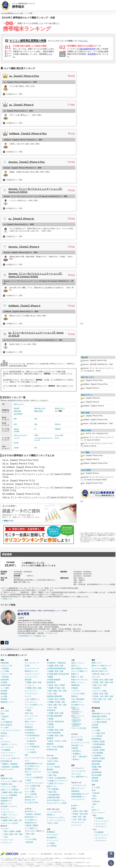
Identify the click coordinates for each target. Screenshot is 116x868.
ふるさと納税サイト (32, 699)
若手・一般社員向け (80, 757)
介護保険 (95, 769)
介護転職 (75, 688)
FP (49, 772)
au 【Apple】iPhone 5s (21, 219)
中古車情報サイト (31, 730)
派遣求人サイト (77, 702)
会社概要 (23, 854)
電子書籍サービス (31, 769)
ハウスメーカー (8, 840)
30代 (15, 424)
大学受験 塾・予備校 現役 (56, 663)
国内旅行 (30, 814)
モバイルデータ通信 (99, 668)
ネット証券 (5, 711)
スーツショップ (52, 840)
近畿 (15, 792)
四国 (95, 685)
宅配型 (29, 710)
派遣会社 (75, 696)
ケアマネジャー (62, 781)
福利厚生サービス (31, 797)
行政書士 (52, 781)
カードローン (6, 742)
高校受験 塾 (51, 682)
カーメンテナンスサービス (35, 758)
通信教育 (50, 738)
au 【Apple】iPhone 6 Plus (24, 76)
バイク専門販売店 (33, 747)
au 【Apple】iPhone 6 (21, 105)
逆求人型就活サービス (79, 668)
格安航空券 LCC (31, 823)
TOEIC (51, 778)
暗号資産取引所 (6, 761)
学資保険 (4, 699)
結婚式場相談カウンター (80, 794)
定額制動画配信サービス (34, 763)
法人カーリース (77, 737)
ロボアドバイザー (7, 769)
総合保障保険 (97, 772)
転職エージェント (78, 682)
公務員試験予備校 (53, 797)
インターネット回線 (99, 691)
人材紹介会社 (76, 721)
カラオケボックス (78, 822)
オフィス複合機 (30, 794)
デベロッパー (7, 843)
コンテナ (30, 708)
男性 (15, 419)
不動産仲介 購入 (7, 784)
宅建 (50, 775)
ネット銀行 (5, 728)
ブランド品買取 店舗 (32, 786)
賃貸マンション (6, 804)
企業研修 (75, 748)
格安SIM (96, 674)
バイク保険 (5, 671)
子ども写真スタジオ (32, 766)
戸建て (15, 781)
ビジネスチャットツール (80, 743)
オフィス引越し (30, 789)
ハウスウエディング (79, 785)
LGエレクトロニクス (20, 435)
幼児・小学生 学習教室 (55, 747)
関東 (86, 811)
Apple (36, 435)
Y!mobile (17, 431)
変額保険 (95, 778)
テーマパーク (76, 825)
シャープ (17, 438)
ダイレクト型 (7, 666)
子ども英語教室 (52, 758)
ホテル (27, 837)
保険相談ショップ (7, 702)
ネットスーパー (30, 691)
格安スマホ (105, 674)
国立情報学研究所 (88, 49)
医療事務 (55, 772)
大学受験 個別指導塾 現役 (56, 668)
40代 (36, 424)
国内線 (29, 825)
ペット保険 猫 (97, 736)
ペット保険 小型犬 (98, 733)
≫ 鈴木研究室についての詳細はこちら (32, 636)
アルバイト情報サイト (79, 671)
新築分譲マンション (8, 818)
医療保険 (4, 694)
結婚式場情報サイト (79, 797)
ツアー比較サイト (31, 828)
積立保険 (95, 781)
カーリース (29, 724)
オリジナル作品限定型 (35, 777)
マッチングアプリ (78, 799)
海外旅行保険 (6, 685)
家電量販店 (51, 832)
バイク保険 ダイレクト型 (101, 719)
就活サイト (75, 666)
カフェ (27, 761)
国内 (28, 834)
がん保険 (4, 696)
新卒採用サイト (77, 713)
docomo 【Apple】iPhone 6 (24, 247)
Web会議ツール (77, 745)
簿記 (55, 775)
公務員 (51, 783)
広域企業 (97, 688)
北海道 (51, 685)
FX (2, 739)
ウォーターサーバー (32, 663)
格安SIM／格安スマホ (100, 671)
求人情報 (81, 854)
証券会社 (6, 716)
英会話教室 (51, 764)
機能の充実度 (39, 411)
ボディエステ (76, 774)
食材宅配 (28, 680)
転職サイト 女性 (77, 677)
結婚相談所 (75, 791)
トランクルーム (30, 702)
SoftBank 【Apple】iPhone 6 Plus (28, 134)
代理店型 (6, 668)
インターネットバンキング (10, 730)
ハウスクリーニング (32, 674)
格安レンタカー (30, 722)
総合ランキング (19, 404)
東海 (10, 792)
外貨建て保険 (97, 767)
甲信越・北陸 (60, 688)
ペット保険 (5, 688)
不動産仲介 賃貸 (7, 798)
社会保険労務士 (61, 778)
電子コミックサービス (33, 772)
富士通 (16, 443)
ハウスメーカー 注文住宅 (9, 823)
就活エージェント (78, 663)
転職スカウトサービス (79, 680)
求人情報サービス (78, 705)
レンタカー (29, 719)
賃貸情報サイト (6, 801)
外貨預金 (4, 733)
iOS (36, 448)
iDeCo (94, 799)
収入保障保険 (98, 753)
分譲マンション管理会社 (10, 790)
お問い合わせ (58, 854)
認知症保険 (96, 764)
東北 (6, 831)
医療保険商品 (97, 739)
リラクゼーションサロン (56, 818)
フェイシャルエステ (79, 771)
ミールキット (30, 685)
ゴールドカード (8, 755)
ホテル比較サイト (31, 820)
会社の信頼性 (18, 414)
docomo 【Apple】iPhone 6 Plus (27, 162)
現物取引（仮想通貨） (10, 764)
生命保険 (4, 691)
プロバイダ (96, 677)
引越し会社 (29, 713)
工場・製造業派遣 (78, 699)
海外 (33, 834)
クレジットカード (7, 747)
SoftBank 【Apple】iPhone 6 (24, 306)
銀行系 (5, 744)
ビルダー (6, 829)
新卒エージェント (78, 717)
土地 (20, 781)
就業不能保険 (97, 761)
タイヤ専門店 (52, 846)
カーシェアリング (31, 716)
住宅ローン (5, 736)
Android (16, 448)
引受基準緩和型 (99, 744)
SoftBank (58, 429)
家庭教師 (50, 744)
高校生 (51, 741)
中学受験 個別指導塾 (54, 716)
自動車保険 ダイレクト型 (101, 714)
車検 (26, 755)
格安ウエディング (78, 788)
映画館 (74, 808)
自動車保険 (5, 663)
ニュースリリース (33, 854)
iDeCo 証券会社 (6, 725)
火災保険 (4, 682)
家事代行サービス (31, 671)
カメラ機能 (85, 452)
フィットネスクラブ (54, 812)
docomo (16, 429)
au (35, 429)
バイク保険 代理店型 (99, 722)
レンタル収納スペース (35, 705)
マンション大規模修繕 (9, 795)
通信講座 (50, 769)
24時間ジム (51, 815)
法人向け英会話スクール (56, 800)
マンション (6, 781)
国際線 (35, 825)
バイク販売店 (30, 744)
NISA (3, 714)
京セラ (57, 438)
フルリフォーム (8, 812)
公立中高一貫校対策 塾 (55, 722)
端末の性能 (17, 411)
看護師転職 (75, 685)
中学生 (57, 741)
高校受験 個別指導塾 (54, 696)
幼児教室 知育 (52, 750)
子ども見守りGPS (31, 803)
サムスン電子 (59, 435)
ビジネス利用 (31, 839)
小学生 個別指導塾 (54, 733)
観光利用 (30, 842)
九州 (20, 792)
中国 (111, 682)
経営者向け (77, 751)
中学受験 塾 (51, 710)
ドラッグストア (52, 835)
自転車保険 (5, 680)
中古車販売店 (30, 733)
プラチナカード (101, 827)
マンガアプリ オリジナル (34, 783)
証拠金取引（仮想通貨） (11, 767)
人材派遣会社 (76, 725)
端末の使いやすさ (40, 408)
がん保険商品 (97, 755)
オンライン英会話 (53, 767)
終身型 (96, 742)
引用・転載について (70, 854)
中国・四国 (18, 834)
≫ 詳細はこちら (7, 599)
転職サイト (75, 674)
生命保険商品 (97, 747)
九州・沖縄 (52, 694)
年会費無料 (6, 750)
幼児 (50, 761)
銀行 (4, 719)
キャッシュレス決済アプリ (10, 758)
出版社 (29, 780)
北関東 (12, 831)
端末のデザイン (60, 408)
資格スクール (52, 786)
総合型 (29, 775)
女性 (36, 419)
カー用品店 (51, 843)
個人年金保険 (97, 775)
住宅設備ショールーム (9, 806)
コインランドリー (31, 677)
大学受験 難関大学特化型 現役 (58, 674)
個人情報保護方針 (46, 854)
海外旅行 (38, 814)
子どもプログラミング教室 (57, 803)
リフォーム (5, 809)
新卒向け (76, 759)
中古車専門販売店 (33, 736)
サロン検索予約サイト (79, 777)
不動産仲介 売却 (7, 778)
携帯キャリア (97, 663)
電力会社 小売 (30, 800)
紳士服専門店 (52, 838)
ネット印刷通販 (77, 740)
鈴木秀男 (92, 54)
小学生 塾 (50, 727)
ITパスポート (60, 783)
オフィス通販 (30, 791)
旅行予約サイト (30, 811)
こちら (85, 41)
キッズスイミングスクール (56, 820)
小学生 (64, 741)
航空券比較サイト (31, 817)
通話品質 (17, 408)
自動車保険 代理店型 (99, 716)
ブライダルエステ (78, 768)
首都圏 (5, 792)
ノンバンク (13, 744)
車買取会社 (29, 727)
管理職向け (77, 754)
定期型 (102, 742)
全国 (84, 819)
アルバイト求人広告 (79, 728)
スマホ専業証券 (6, 722)
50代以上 (58, 424)
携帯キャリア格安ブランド (101, 666)
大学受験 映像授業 (54, 680)
